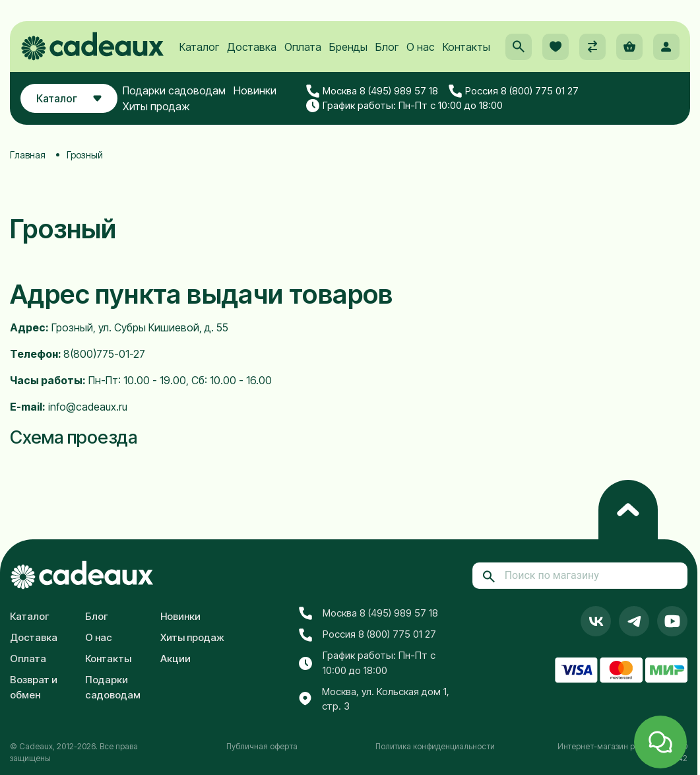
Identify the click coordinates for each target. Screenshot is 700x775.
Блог (387, 47)
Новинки (255, 90)
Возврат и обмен (34, 687)
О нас (421, 47)
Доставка (252, 47)
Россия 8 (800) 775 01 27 (514, 91)
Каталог (199, 47)
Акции (175, 658)
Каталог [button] (69, 98)
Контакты (466, 47)
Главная (28, 155)
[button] (519, 47)
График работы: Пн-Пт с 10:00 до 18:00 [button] (404, 106)
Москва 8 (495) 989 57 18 (372, 91)
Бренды (348, 47)
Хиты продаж (156, 106)
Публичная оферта (262, 746)
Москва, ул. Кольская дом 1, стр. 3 (374, 699)
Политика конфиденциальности (435, 746)
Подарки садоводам (174, 90)
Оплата (303, 47)
